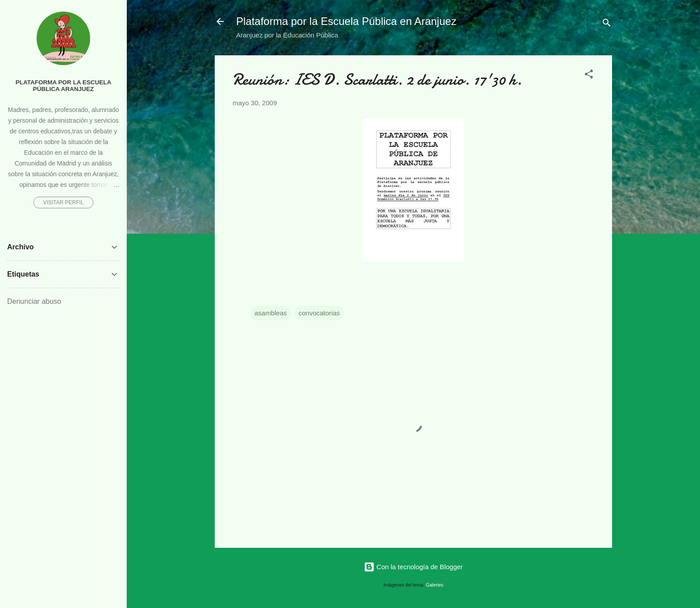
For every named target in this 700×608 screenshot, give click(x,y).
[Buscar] (607, 24)
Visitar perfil (63, 203)
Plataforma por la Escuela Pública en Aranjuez (346, 21)
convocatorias (319, 313)
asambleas (271, 313)
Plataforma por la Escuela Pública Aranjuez (64, 86)
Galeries (435, 585)
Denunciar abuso (34, 301)
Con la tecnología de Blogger (413, 567)
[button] (589, 76)
